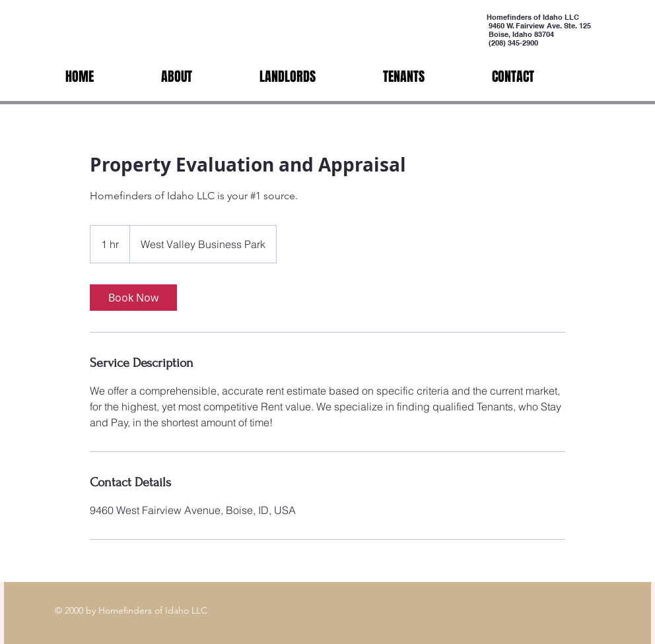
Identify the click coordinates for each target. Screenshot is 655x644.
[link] (133, 298)
